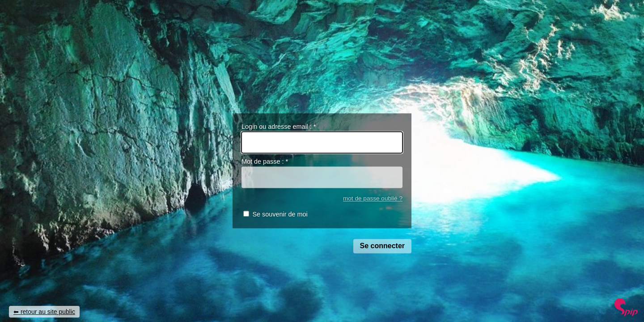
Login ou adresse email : (279, 127)
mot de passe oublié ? (373, 198)
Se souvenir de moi (280, 215)
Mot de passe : (265, 162)
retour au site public (48, 312)
